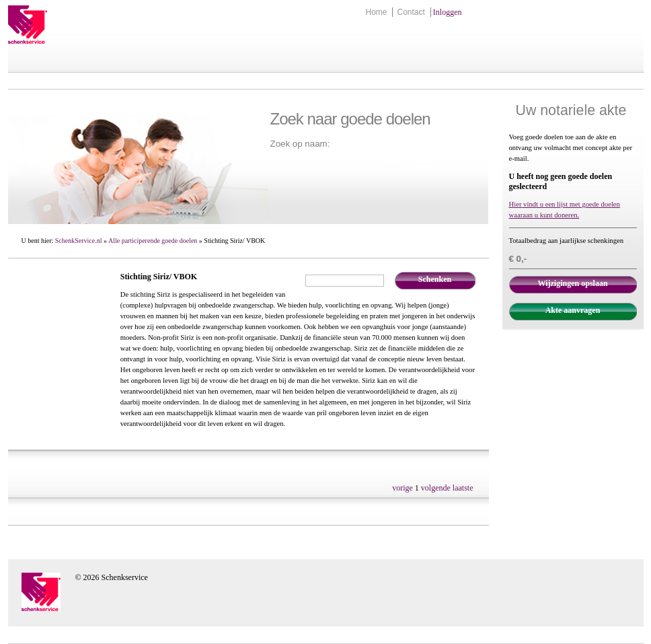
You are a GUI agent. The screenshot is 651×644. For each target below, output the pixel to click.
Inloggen (448, 12)
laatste (463, 488)
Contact (411, 12)
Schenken (435, 279)
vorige (403, 488)
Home (376, 12)
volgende (436, 488)
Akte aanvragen (573, 310)
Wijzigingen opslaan (572, 283)
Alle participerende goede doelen (153, 241)
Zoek (393, 162)
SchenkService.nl (79, 241)
